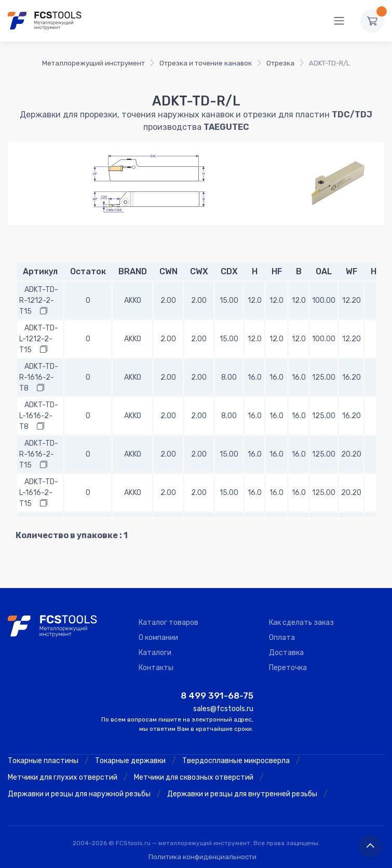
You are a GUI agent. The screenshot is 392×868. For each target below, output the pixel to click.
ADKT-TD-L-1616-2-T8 (39, 416)
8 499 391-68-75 (217, 696)
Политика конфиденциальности (202, 857)
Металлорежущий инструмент (93, 63)
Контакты (156, 668)
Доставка (286, 653)
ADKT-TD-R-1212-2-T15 (39, 301)
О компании (158, 638)
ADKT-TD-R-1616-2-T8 (39, 377)
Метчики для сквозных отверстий (194, 777)
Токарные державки (130, 761)
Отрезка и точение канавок (206, 63)
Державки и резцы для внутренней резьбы (242, 794)
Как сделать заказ (301, 623)
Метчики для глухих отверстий (63, 777)
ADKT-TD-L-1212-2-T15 (39, 339)
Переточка (288, 668)
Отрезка (280, 63)
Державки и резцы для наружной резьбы (79, 794)
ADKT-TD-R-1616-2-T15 (39, 454)
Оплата (282, 638)
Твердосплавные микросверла (236, 761)
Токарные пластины (43, 761)
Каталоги (155, 653)
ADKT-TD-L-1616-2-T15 (39, 493)
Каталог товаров (168, 623)
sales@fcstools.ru (223, 709)
